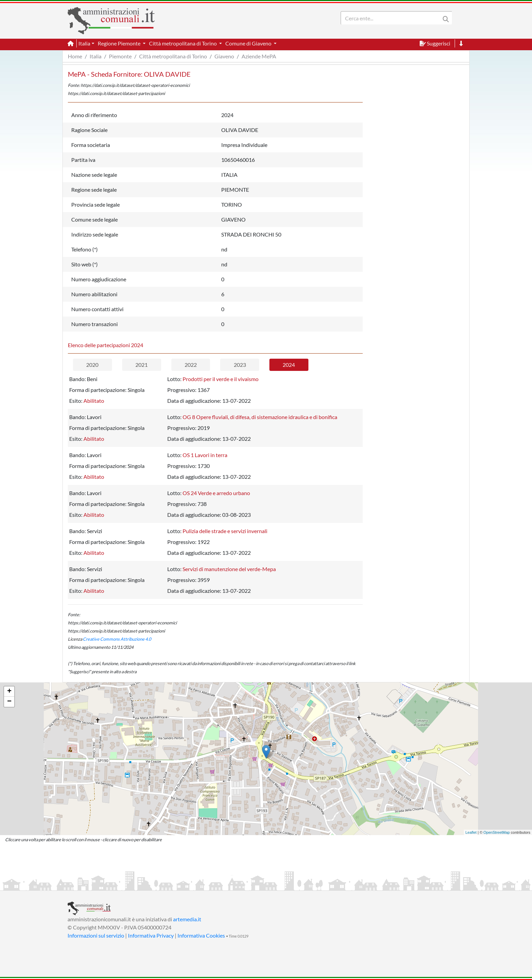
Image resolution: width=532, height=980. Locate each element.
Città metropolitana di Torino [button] (183, 43)
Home (75, 56)
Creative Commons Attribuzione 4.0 (117, 639)
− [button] (9, 702)
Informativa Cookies (201, 935)
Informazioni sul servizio (96, 935)
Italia (96, 56)
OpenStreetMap (497, 832)
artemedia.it (187, 919)
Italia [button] (84, 43)
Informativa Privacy (151, 935)
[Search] (392, 18)
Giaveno (224, 56)
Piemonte (120, 56)
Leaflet (471, 832)
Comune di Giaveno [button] (249, 43)
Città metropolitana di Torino (173, 56)
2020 (92, 365)
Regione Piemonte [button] (120, 43)
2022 (191, 365)
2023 (240, 365)
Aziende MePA (259, 56)
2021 (141, 365)
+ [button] (9, 692)
